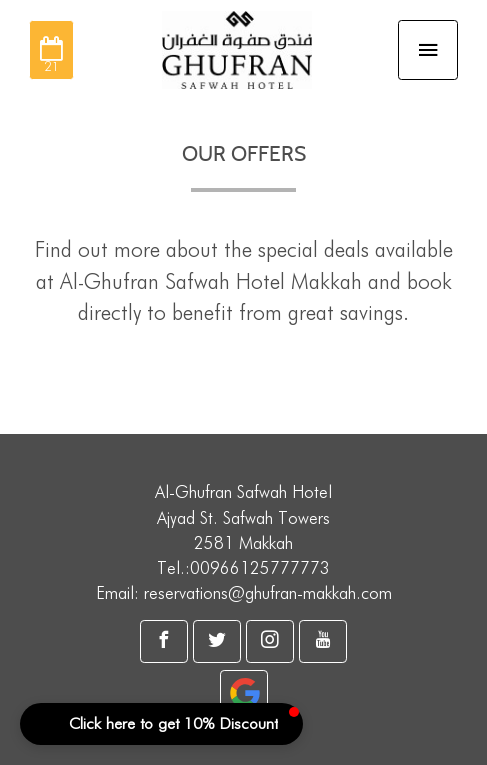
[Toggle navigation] (428, 50)
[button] (161, 724)
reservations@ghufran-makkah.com (268, 593)
